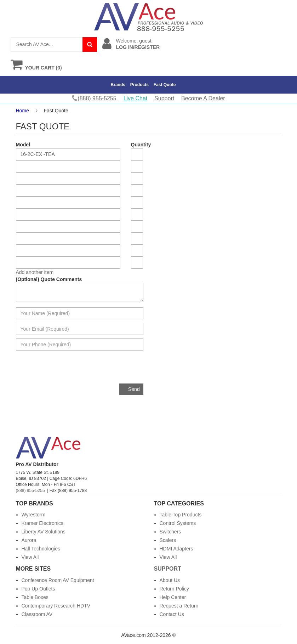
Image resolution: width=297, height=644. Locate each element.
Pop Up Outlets (38, 589)
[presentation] (90, 370)
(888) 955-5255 (30, 491)
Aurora (29, 540)
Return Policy (174, 589)
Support (164, 98)
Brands (118, 85)
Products (139, 85)
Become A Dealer (203, 98)
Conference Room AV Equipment (58, 580)
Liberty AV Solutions (44, 532)
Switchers (170, 532)
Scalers (168, 540)
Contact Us (172, 614)
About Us (170, 580)
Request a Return (179, 606)
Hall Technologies (41, 549)
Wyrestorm (34, 515)
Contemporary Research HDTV (56, 606)
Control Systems (178, 523)
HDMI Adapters (176, 549)
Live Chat (136, 98)
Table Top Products (181, 515)
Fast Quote (165, 85)
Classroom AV (37, 614)
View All (30, 557)
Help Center (173, 597)
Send (134, 389)
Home (22, 111)
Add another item (35, 272)
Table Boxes (35, 597)
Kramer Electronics (42, 523)
